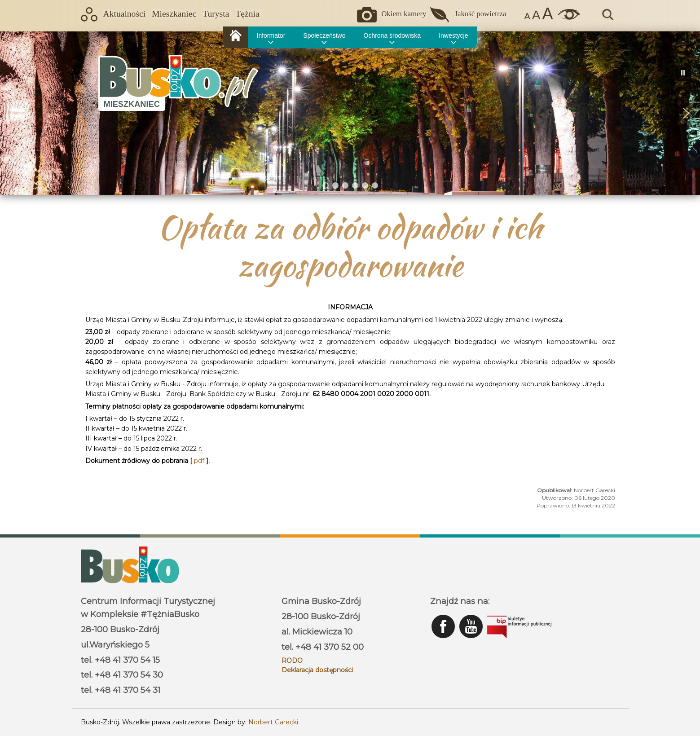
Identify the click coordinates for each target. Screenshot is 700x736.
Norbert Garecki (273, 722)
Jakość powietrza (480, 14)
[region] (350, 113)
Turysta (216, 14)
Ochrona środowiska (392, 35)
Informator (271, 35)
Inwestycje (453, 35)
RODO (292, 661)
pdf (200, 461)
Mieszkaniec (174, 14)
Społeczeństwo (324, 35)
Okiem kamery (404, 14)
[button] (14, 113)
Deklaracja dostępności (317, 670)
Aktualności (125, 14)
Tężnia (247, 14)
